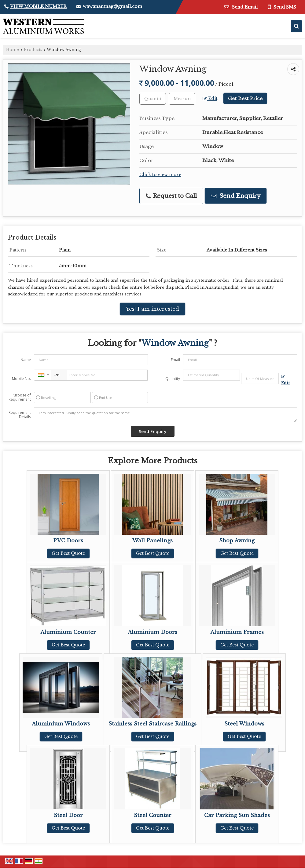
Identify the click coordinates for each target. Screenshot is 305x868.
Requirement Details (20, 415)
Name (26, 360)
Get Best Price (245, 98)
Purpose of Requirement (20, 397)
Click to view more (160, 175)
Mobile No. (21, 379)
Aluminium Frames (237, 632)
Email (175, 360)
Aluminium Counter (68, 632)
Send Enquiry (236, 196)
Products (33, 50)
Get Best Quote (68, 553)
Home (13, 50)
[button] (38, 6)
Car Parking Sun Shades (237, 815)
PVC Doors (68, 541)
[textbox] (182, 99)
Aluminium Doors (152, 632)
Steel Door (68, 815)
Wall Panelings (152, 541)
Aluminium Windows (61, 724)
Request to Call (171, 196)
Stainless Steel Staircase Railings (152, 724)
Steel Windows (244, 724)
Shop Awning (237, 541)
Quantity (173, 379)
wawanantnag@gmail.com (112, 6)
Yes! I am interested (152, 309)
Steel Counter (153, 815)
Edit (210, 99)
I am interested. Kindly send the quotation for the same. (165, 415)
